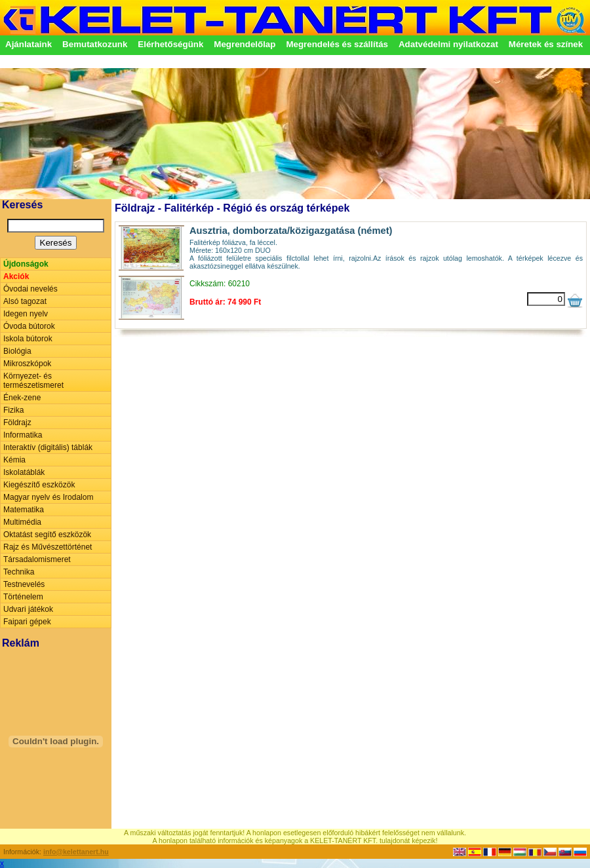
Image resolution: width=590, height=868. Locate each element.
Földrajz (17, 423)
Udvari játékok (28, 609)
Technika (19, 572)
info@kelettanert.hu (76, 852)
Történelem (23, 597)
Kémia (14, 460)
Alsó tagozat (25, 301)
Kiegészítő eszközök (39, 485)
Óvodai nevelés (30, 289)
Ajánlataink (29, 44)
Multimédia (22, 522)
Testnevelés (24, 584)
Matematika (24, 510)
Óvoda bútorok (29, 326)
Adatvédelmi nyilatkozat (448, 44)
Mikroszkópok (27, 364)
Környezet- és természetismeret (33, 381)
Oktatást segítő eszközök (47, 535)
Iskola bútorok (28, 339)
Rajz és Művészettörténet (48, 547)
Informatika (23, 435)
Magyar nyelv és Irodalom (48, 497)
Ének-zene (22, 398)
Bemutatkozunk (95, 44)
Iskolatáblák (24, 472)
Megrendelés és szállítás (337, 44)
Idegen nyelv (26, 314)
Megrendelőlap (245, 44)
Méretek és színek (546, 44)
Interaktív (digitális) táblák (48, 447)
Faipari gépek (27, 622)
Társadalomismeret (37, 559)
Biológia (17, 351)
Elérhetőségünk (170, 44)
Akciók (16, 276)
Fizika (13, 410)
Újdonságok (26, 264)
